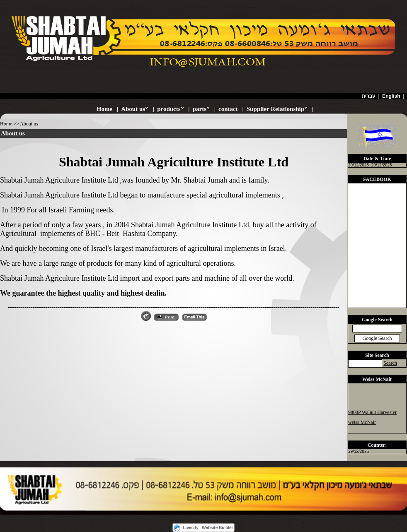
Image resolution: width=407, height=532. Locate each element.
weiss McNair (362, 423)
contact (228, 109)
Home (104, 109)
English (391, 96)
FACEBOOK (377, 179)
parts (200, 109)
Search (390, 363)
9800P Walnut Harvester (372, 413)
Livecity (191, 528)
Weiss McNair (377, 379)
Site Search (377, 355)
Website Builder (217, 528)
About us (133, 109)
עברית (369, 96)
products (169, 109)
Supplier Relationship (275, 109)
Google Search (377, 320)
